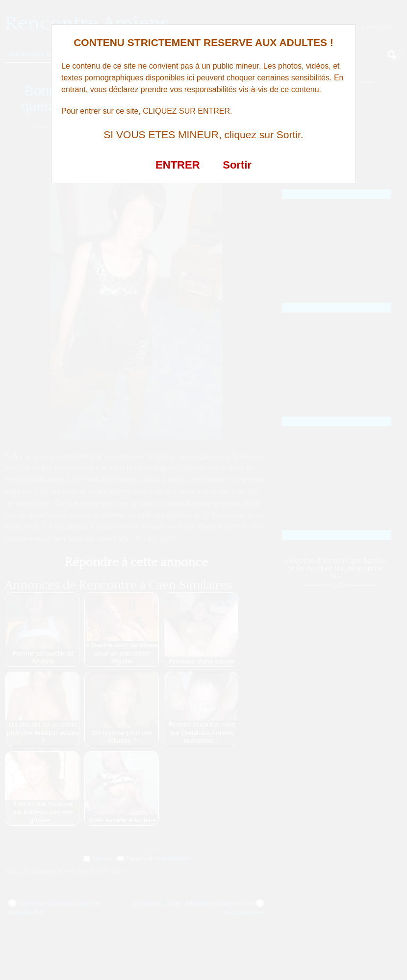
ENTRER (178, 165)
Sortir (237, 165)
